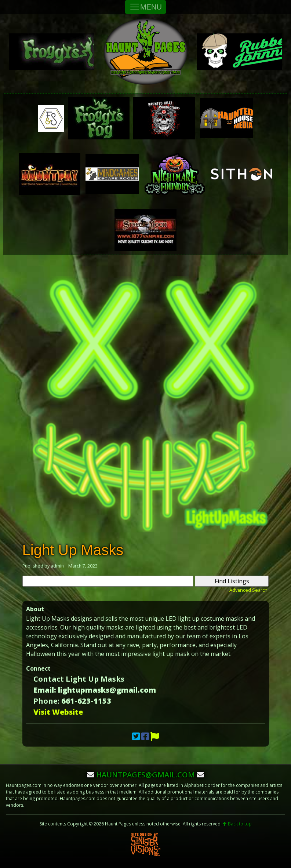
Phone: (46, 701)
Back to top (237, 824)
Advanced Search (248, 590)
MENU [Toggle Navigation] (145, 7)
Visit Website (58, 712)
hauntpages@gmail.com (145, 775)
